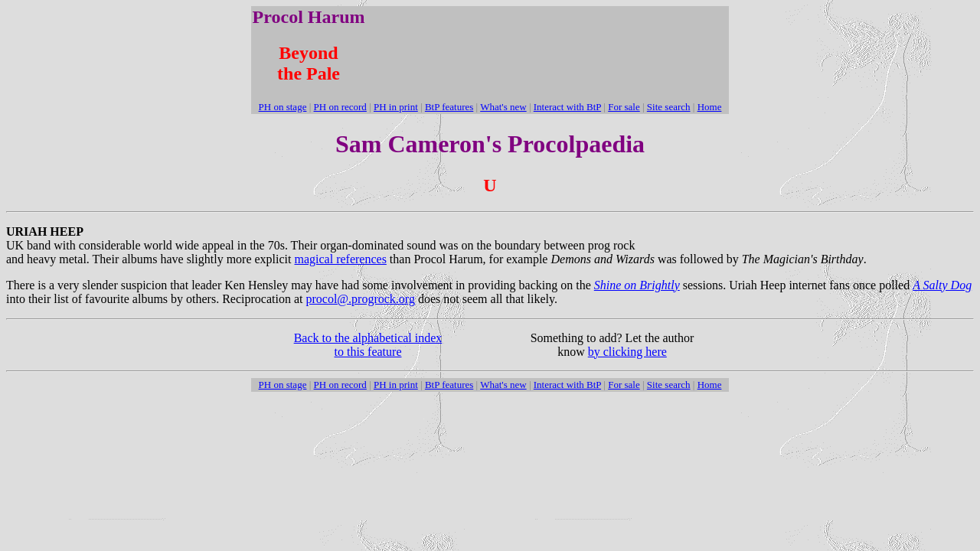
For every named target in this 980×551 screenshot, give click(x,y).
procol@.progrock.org (360, 299)
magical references (341, 259)
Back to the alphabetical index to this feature (368, 345)
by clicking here (627, 352)
